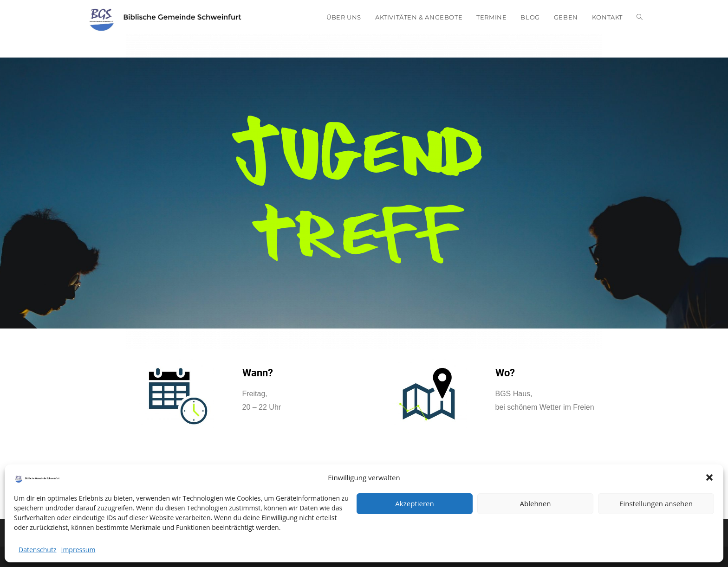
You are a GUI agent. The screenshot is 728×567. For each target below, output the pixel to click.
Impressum (78, 550)
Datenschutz (37, 550)
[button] (709, 477)
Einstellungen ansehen (656, 503)
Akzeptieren (414, 503)
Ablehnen (536, 503)
